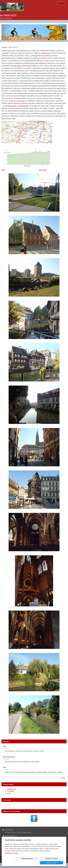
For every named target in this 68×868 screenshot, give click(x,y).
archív (63, 778)
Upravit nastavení (23, 863)
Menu (61, 3)
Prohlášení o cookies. (12, 857)
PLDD (9, 793)
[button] (6, 32)
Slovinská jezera (9, 757)
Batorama (17, 66)
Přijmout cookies (56, 863)
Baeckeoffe (12, 106)
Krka (5, 767)
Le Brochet (21, 101)
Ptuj (5, 746)
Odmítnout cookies (40, 863)
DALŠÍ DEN (43, 170)
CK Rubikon (11, 791)
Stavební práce (12, 789)
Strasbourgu (45, 53)
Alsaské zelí (24, 106)
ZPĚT (3, 170)
